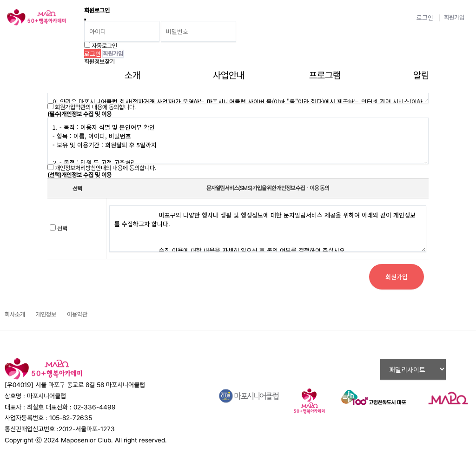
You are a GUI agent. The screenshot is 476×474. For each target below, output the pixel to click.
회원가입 (454, 17)
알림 (421, 75)
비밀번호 (0, 0)
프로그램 (325, 75)
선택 (62, 228)
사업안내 (229, 75)
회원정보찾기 (99, 62)
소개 (132, 75)
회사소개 (15, 314)
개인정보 (46, 314)
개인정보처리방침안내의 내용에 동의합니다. (106, 168)
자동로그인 (104, 46)
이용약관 (77, 314)
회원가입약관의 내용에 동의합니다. (95, 107)
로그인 (425, 17)
